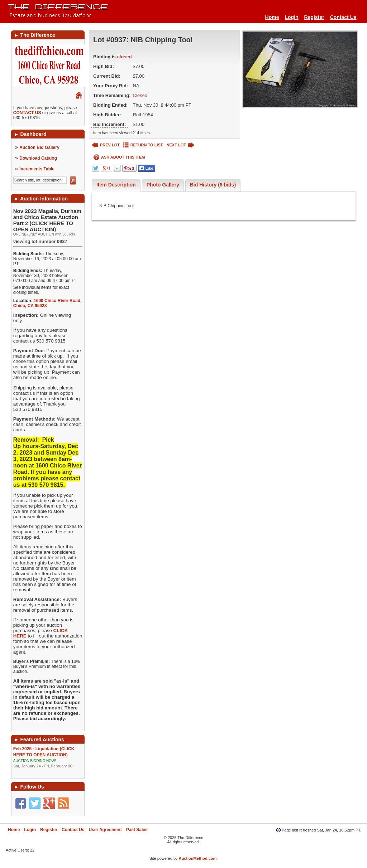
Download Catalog (38, 158)
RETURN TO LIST (143, 145)
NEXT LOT (180, 145)
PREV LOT (106, 145)
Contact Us (343, 17)
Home (272, 17)
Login (291, 17)
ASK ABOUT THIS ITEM (119, 157)
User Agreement (105, 830)
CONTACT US (27, 113)
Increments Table (37, 169)
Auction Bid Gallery (39, 147)
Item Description (116, 185)
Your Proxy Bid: (111, 86)
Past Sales (137, 830)
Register (314, 17)
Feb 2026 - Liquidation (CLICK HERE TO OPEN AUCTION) (48, 758)
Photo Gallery (163, 185)
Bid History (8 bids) (213, 185)
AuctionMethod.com (198, 858)
